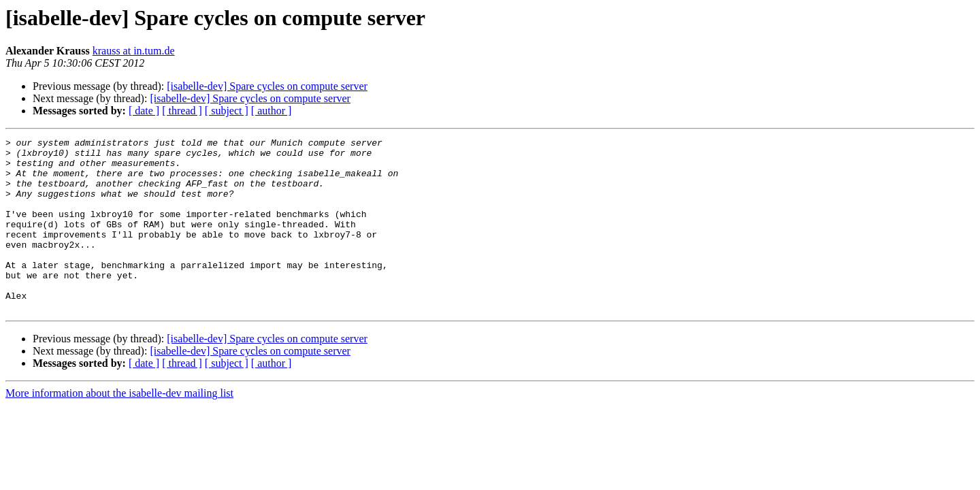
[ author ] (272, 111)
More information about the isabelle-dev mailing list (119, 428)
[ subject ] (227, 111)
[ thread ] (182, 111)
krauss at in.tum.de (134, 51)
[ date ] (144, 111)
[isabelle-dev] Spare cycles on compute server (267, 86)
